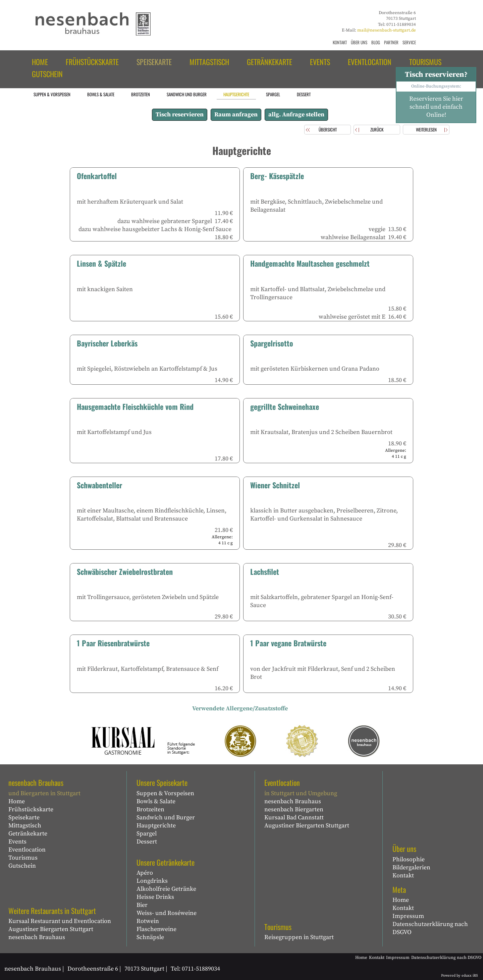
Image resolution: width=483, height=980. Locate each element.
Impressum (408, 916)
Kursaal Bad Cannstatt (294, 818)
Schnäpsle (150, 937)
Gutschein (22, 866)
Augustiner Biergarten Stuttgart (51, 929)
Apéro (145, 873)
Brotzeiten (150, 809)
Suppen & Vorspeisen (165, 793)
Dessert (147, 842)
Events (17, 842)
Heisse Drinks (155, 897)
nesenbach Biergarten (294, 809)
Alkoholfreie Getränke (166, 889)
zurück (377, 129)
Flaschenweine (156, 929)
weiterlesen (426, 129)
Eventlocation (27, 850)
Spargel (147, 834)
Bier (142, 905)
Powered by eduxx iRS (460, 976)
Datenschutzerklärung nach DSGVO (430, 928)
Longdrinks (152, 881)
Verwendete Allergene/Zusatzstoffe (240, 709)
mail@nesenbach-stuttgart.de (387, 30)
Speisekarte (24, 818)
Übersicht (328, 129)
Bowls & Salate (156, 801)
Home (17, 801)
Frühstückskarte (31, 809)
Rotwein (148, 921)
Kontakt (403, 876)
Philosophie (409, 859)
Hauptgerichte (156, 826)
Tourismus (23, 858)
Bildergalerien (411, 867)
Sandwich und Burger (166, 818)
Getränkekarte (28, 834)
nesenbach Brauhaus (37, 937)
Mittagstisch (25, 826)
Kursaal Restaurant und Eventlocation (60, 921)
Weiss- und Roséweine (167, 913)
